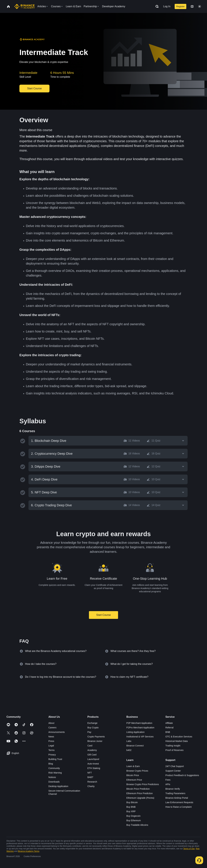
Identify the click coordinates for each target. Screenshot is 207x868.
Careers (52, 728)
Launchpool (93, 759)
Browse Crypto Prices (137, 771)
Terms (51, 750)
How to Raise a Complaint (179, 807)
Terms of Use (189, 849)
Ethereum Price (134, 780)
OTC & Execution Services (179, 737)
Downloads (54, 782)
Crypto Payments (96, 737)
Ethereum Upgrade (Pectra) (140, 798)
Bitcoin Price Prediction (138, 789)
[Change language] (192, 6)
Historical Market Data (177, 741)
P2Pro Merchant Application (140, 728)
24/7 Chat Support (175, 766)
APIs (168, 784)
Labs (129, 741)
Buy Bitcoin (132, 802)
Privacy (52, 755)
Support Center (173, 771)
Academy (92, 750)
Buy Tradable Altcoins (137, 825)
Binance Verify (173, 789)
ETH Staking (94, 768)
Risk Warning (55, 773)
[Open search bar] (156, 6)
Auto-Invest (93, 764)
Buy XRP (131, 811)
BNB (168, 732)
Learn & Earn (133, 766)
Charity (91, 786)
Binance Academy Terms (29, 851)
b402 (129, 750)
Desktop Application (58, 786)
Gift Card (92, 755)
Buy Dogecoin (133, 816)
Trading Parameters (175, 793)
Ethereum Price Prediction (140, 793)
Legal (51, 746)
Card (90, 746)
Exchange (92, 723)
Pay (89, 732)
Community (54, 768)
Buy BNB (131, 807)
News (51, 737)
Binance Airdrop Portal (177, 798)
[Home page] (25, 6)
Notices (52, 777)
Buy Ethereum (134, 820)
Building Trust (55, 759)
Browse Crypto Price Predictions (143, 784)
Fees (168, 780)
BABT (90, 777)
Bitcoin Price (133, 775)
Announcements (57, 732)
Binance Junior (95, 741)
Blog (51, 764)
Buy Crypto (93, 728)
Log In (167, 6)
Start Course (103, 615)
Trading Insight (173, 746)
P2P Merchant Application (139, 723)
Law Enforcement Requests (179, 802)
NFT (90, 773)
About (51, 723)
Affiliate (169, 723)
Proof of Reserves (174, 750)
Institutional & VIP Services (140, 737)
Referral (169, 728)
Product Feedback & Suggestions (182, 775)
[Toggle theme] (200, 6)
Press (51, 741)
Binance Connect (135, 746)
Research (92, 782)
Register (180, 6)
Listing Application (136, 732)
